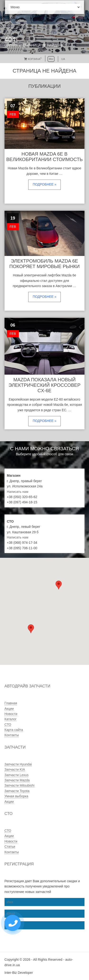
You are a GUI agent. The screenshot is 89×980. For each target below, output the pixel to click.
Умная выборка (16, 796)
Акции (9, 709)
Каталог (11, 719)
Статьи (10, 847)
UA (63, 59)
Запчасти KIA (15, 769)
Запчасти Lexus (16, 775)
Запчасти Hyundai (18, 764)
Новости (11, 714)
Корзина (33, 59)
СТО (8, 725)
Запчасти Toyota (17, 791)
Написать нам (18, 492)
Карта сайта (14, 730)
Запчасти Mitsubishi (19, 785)
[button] (31, 629)
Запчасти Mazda (17, 780)
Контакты (12, 735)
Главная (11, 45)
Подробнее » (45, 184)
